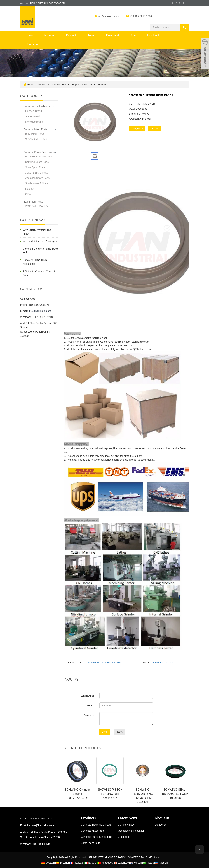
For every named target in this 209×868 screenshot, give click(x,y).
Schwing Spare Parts (95, 85)
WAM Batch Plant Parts (38, 206)
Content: (89, 715)
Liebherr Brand (34, 111)
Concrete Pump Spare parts (65, 85)
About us (50, 35)
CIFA (28, 194)
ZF (27, 145)
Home (30, 35)
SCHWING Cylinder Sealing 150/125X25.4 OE (77, 794)
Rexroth (30, 189)
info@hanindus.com (109, 16)
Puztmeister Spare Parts (39, 157)
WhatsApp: (87, 696)
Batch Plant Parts (33, 202)
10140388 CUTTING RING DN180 (103, 662)
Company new (126, 825)
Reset (119, 732)
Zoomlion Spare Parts (37, 178)
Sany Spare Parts (35, 167)
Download (113, 35)
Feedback (153, 35)
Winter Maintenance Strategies (40, 241)
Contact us (32, 44)
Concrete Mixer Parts (35, 129)
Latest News (127, 818)
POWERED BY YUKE (140, 857)
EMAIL (155, 129)
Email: (90, 705)
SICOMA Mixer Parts (37, 139)
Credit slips (124, 837)
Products (72, 35)
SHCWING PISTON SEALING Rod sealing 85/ (110, 794)
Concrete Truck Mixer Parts (39, 107)
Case (133, 35)
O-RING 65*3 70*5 (162, 662)
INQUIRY (137, 129)
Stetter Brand (33, 116)
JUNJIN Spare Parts (37, 173)
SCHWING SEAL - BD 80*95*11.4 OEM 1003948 (175, 794)
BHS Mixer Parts (35, 134)
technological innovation (131, 831)
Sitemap (158, 857)
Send (104, 732)
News (92, 35)
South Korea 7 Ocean (37, 183)
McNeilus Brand (34, 122)
